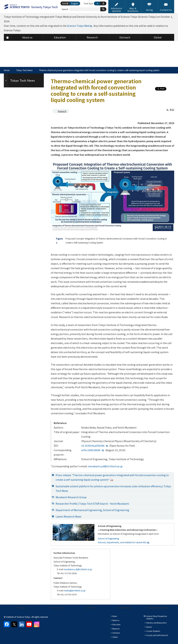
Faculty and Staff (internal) (157, 635)
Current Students (153, 631)
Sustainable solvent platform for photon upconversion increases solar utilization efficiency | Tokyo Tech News (113, 488)
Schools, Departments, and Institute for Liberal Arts (122, 542)
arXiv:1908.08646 (91, 450)
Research (62, 111)
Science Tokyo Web (78, 26)
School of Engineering (108, 538)
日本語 (65, 3)
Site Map (90, 608)
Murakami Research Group (71, 497)
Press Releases (125, 608)
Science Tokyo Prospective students (157, 617)
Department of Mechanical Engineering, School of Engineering (92, 510)
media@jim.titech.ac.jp (75, 590)
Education (116, 624)
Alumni (149, 627)
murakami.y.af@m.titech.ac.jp (105, 466)
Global (115, 637)
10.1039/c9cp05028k (93, 446)
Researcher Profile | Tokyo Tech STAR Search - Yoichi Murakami (92, 504)
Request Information (158, 608)
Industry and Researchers (156, 623)
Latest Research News (68, 516)
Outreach (116, 633)
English (75, 3)
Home (7, 70)
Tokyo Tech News (24, 70)
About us (22, 608)
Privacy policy (56, 608)
